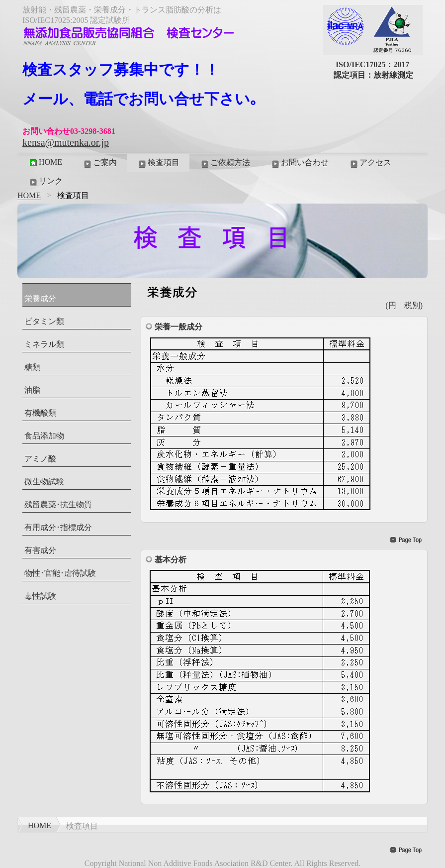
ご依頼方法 (225, 163)
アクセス (370, 163)
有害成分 (40, 550)
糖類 (32, 367)
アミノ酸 (40, 459)
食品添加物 (44, 436)
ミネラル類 (44, 344)
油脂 (32, 390)
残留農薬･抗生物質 (58, 504)
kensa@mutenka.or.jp (66, 142)
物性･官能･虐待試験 (60, 573)
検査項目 (158, 163)
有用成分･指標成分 (58, 527)
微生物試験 (44, 482)
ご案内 (99, 163)
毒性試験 (40, 596)
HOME (45, 162)
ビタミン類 (44, 321)
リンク (45, 182)
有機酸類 (40, 413)
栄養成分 (40, 298)
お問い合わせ (299, 163)
